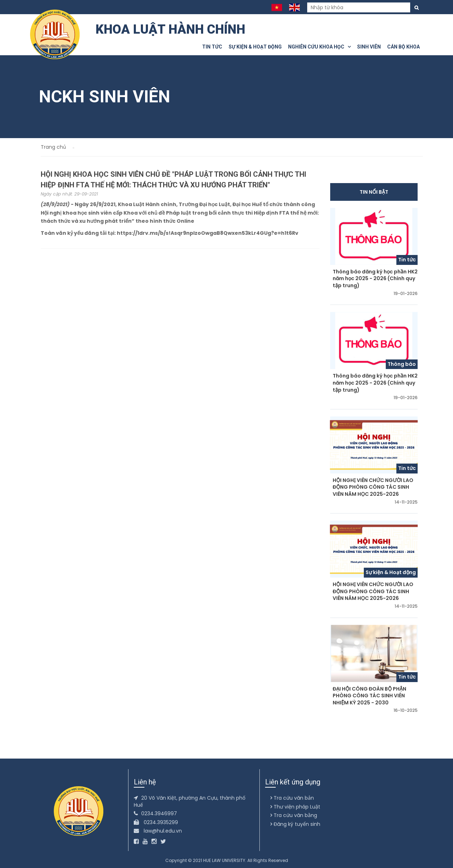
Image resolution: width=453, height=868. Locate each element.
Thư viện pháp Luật (295, 807)
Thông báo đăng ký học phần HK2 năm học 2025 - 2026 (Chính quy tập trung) (375, 279)
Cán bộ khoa (403, 47)
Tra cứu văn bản (292, 798)
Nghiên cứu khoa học (319, 47)
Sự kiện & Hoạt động (255, 47)
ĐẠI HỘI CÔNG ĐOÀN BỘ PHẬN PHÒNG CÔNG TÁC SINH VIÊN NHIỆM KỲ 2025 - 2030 (369, 696)
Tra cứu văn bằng (294, 815)
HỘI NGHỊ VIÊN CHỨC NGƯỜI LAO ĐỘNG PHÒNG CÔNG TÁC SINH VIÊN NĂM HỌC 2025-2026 (373, 487)
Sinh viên (369, 47)
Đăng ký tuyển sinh (295, 824)
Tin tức (212, 47)
